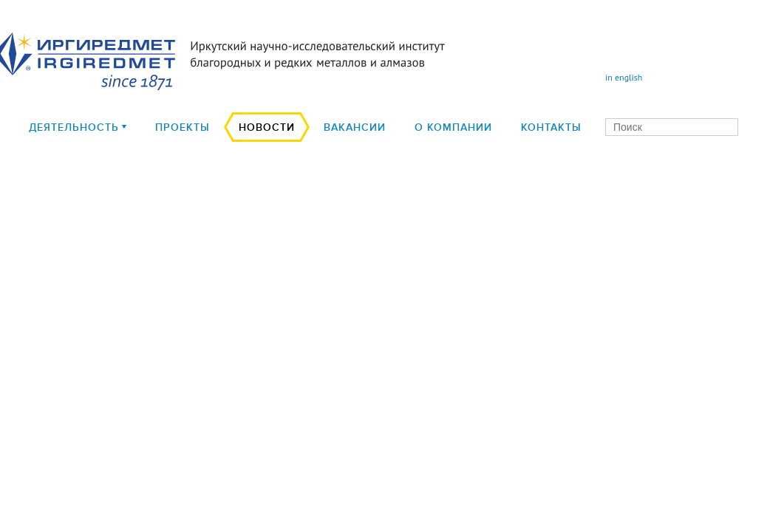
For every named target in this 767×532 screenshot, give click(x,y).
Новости (267, 127)
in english (624, 77)
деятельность (74, 127)
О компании (453, 127)
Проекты (183, 127)
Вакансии (355, 127)
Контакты (551, 127)
